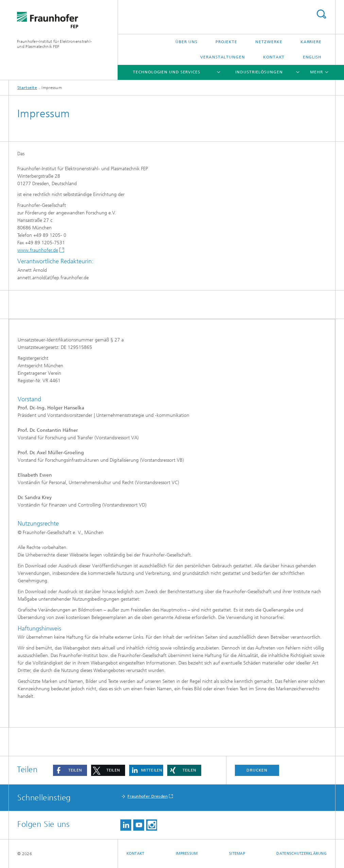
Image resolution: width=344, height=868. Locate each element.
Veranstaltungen (223, 57)
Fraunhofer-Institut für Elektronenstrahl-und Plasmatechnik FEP (54, 44)
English (312, 57)
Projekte (226, 42)
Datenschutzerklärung (302, 854)
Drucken (257, 770)
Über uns (186, 42)
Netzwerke (269, 42)
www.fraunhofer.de (38, 250)
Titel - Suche (321, 14)
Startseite (27, 88)
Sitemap (237, 854)
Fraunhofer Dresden (148, 796)
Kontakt (274, 57)
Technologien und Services (167, 72)
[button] (70, 770)
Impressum (187, 854)
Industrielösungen (259, 72)
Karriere (311, 42)
